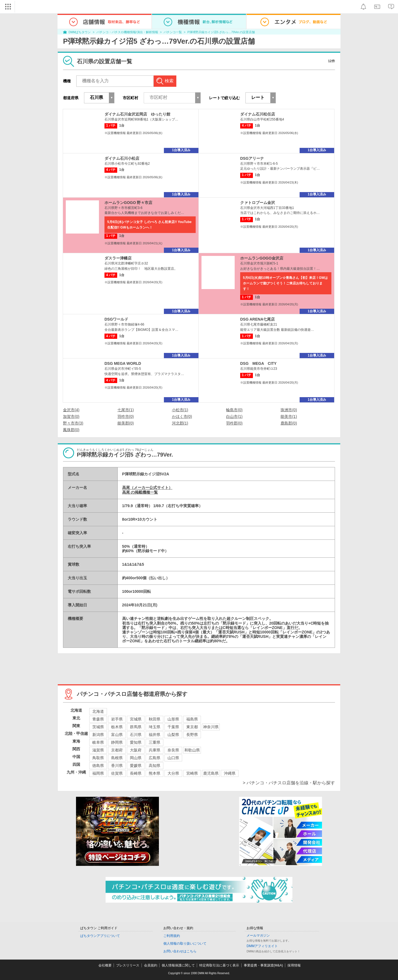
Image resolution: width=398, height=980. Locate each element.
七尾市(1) (126, 410)
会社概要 (105, 965)
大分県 (173, 773)
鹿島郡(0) (289, 423)
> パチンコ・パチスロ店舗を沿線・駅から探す (289, 783)
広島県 (155, 758)
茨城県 (98, 727)
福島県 (192, 719)
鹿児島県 (211, 773)
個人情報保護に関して (178, 965)
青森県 (98, 719)
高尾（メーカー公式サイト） (147, 488)
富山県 (117, 735)
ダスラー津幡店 (118, 258)
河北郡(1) (180, 423)
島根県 (117, 758)
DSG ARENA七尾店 (258, 319)
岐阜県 (98, 742)
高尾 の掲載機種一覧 (140, 492)
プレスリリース (128, 965)
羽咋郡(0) (234, 423)
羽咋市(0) (126, 416)
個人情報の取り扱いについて (185, 944)
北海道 (98, 711)
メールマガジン (258, 936)
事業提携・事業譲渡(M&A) (263, 965)
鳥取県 (98, 758)
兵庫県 (155, 750)
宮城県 (136, 719)
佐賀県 (117, 773)
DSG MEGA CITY (258, 363)
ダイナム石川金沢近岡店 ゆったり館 (137, 114)
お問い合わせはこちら (180, 951)
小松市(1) (180, 410)
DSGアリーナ (252, 158)
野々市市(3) (73, 423)
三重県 (155, 742)
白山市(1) (234, 416)
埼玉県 (155, 727)
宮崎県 (192, 773)
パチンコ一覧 (173, 32)
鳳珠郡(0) (71, 430)
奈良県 (173, 750)
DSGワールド (116, 319)
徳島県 (98, 766)
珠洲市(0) (289, 410)
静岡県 (117, 742)
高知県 (155, 766)
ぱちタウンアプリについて (100, 936)
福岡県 (98, 773)
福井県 (155, 735)
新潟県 (98, 735)
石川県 (136, 735)
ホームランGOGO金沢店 (262, 258)
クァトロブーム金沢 (258, 203)
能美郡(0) (126, 423)
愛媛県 (136, 766)
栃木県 (117, 727)
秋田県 (155, 719)
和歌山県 (192, 750)
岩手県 (117, 719)
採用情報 (294, 965)
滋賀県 (98, 750)
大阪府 (136, 750)
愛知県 (136, 742)
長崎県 (136, 773)
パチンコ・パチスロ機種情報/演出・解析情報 (127, 32)
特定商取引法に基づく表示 (219, 965)
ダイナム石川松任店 (258, 114)
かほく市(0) (182, 416)
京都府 (117, 750)
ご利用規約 (172, 936)
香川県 (117, 766)
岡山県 (136, 758)
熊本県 (155, 773)
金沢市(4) (71, 410)
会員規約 (151, 965)
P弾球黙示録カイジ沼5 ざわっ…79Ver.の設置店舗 (221, 32)
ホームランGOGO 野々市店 (128, 203)
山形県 (173, 719)
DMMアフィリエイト (262, 946)
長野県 (192, 735)
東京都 (192, 727)
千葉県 (173, 727)
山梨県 (173, 735)
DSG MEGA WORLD (123, 363)
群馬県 (136, 727)
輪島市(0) (234, 410)
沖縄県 (230, 773)
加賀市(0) (71, 416)
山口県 (173, 758)
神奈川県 (211, 727)
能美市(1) (289, 416)
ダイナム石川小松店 (122, 158)
